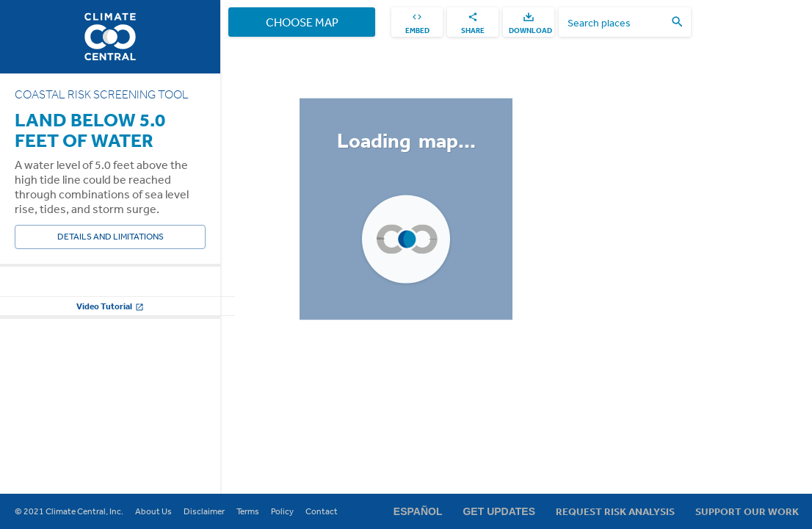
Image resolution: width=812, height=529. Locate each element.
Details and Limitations (110, 237)
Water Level (39, 292)
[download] (529, 22)
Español (418, 511)
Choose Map (302, 22)
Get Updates (499, 511)
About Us (153, 511)
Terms (248, 511)
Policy (282, 511)
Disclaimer (204, 511)
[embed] (417, 22)
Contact (322, 511)
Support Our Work (747, 511)
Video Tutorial (110, 454)
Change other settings (110, 418)
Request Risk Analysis (615, 511)
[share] (473, 22)
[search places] (616, 22)
